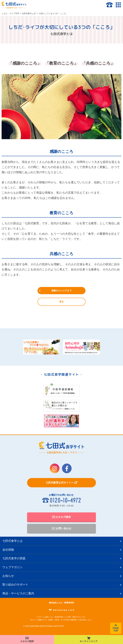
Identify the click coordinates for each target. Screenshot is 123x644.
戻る (61, 302)
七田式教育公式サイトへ (61, 483)
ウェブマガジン (12, 567)
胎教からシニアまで (61, 291)
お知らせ (8, 576)
